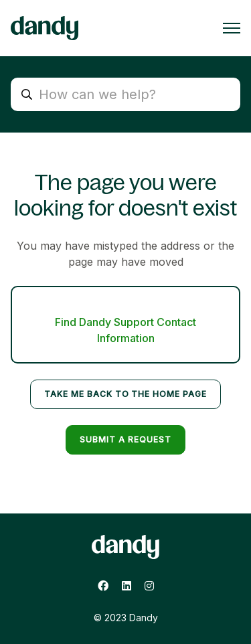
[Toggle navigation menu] (232, 28)
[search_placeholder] (125, 94)
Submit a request (125, 439)
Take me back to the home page (125, 394)
